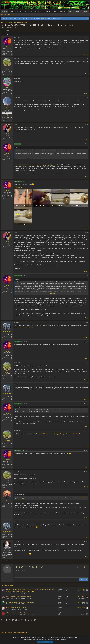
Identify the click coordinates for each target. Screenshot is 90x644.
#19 (87, 522)
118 (11, 94)
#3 (88, 78)
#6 (88, 144)
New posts (4, 14)
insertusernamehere (11, 615)
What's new (13, 11)
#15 (87, 431)
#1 (88, 38)
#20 (87, 542)
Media (22, 11)
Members (62, 11)
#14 (87, 404)
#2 (88, 59)
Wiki (54, 11)
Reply (87, 54)
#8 (88, 232)
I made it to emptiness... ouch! (16, 608)
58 (12, 120)
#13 (87, 384)
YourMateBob (9, 593)
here (44, 19)
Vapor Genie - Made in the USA (23, 327)
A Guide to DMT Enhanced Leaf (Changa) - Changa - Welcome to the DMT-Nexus (58, 434)
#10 (87, 322)
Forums (5, 11)
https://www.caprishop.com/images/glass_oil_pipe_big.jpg (36, 165)
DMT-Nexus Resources (35, 11)
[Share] (85, 38)
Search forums (11, 14)
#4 (88, 98)
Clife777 (4, 28)
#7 (88, 181)
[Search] (85, 11)
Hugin (83, 609)
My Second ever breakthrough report (18, 597)
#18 (87, 491)
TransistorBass (10, 604)
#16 (87, 450)
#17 (87, 472)
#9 (88, 276)
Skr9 (7, 609)
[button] (18, 11)
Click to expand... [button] (51, 293)
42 (12, 55)
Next (8, 31)
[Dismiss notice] (87, 19)
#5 (88, 124)
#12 (87, 363)
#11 (87, 342)
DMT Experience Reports (26, 593)
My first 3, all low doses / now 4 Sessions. (20, 602)
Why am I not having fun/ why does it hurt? (20, 613)
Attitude (48, 11)
